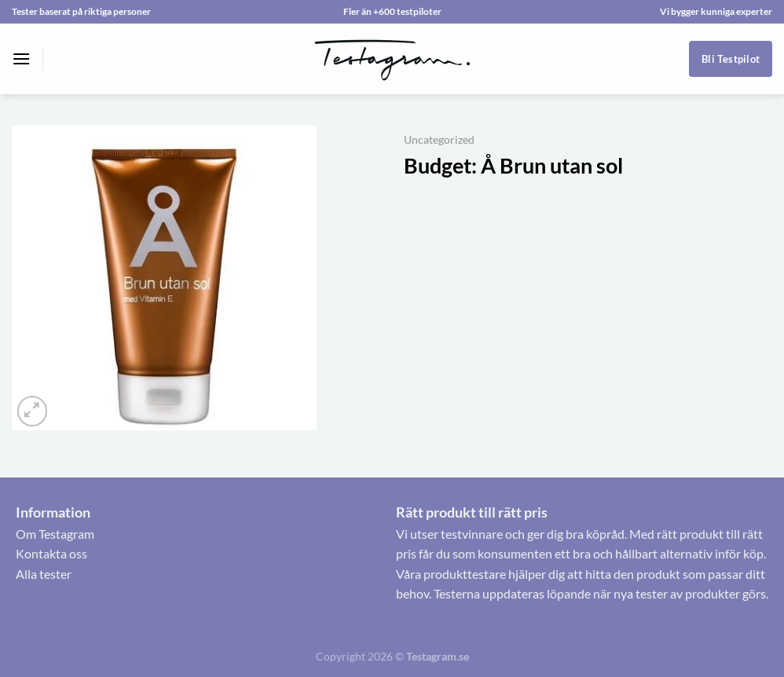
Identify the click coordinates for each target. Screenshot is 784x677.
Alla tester (44, 574)
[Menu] (21, 59)
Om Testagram (55, 534)
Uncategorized (439, 140)
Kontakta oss (51, 553)
